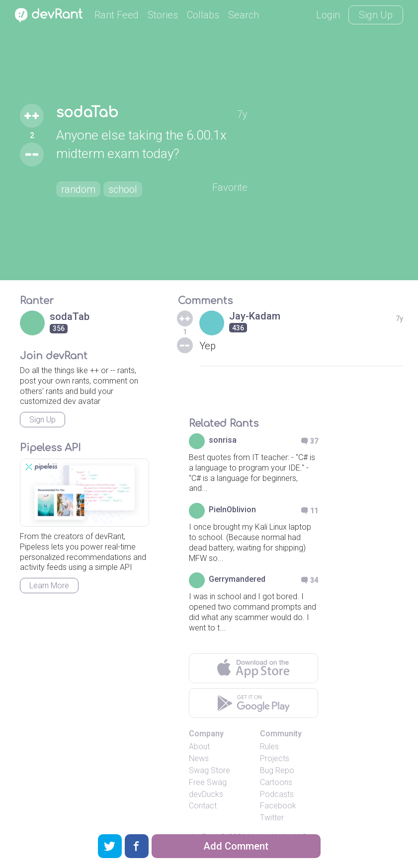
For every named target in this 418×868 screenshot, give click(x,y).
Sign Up (376, 15)
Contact (203, 806)
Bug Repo (277, 770)
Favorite (230, 187)
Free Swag (208, 782)
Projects (275, 758)
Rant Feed (117, 15)
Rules (269, 747)
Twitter (272, 818)
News (199, 758)
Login (328, 15)
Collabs (203, 15)
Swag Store (209, 770)
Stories (163, 15)
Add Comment (236, 846)
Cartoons (276, 782)
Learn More (49, 586)
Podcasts (277, 794)
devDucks (206, 794)
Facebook (278, 806)
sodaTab (87, 113)
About (199, 747)
